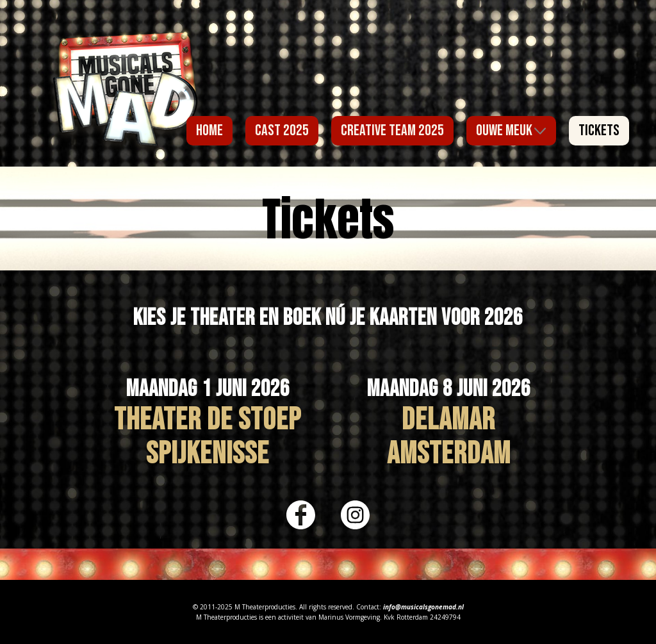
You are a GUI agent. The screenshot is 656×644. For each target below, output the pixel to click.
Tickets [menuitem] (599, 130)
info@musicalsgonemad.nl (423, 607)
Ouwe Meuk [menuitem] (504, 130)
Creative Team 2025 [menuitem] (392, 130)
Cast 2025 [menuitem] (282, 130)
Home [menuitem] (209, 130)
